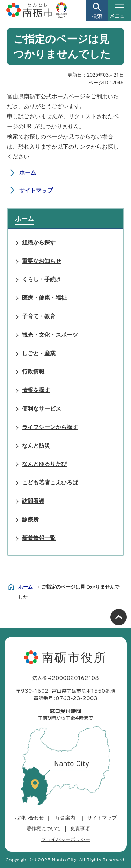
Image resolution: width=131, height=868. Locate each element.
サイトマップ (36, 190)
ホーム (28, 172)
